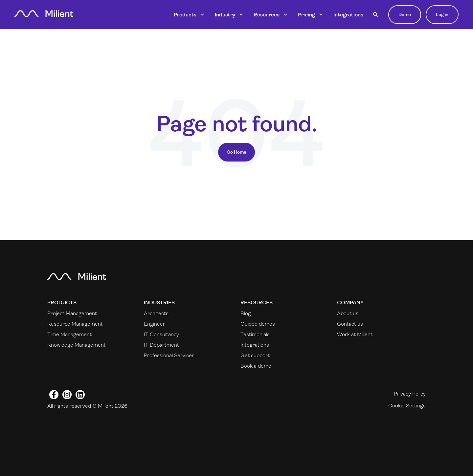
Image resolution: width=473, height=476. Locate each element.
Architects (156, 313)
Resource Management (75, 324)
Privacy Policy (410, 394)
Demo (405, 14)
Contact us (350, 324)
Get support (255, 355)
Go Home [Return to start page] (236, 152)
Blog (246, 313)
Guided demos (258, 324)
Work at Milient (355, 334)
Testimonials (255, 334)
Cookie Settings (407, 406)
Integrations (348, 15)
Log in (442, 14)
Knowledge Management (77, 345)
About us (348, 313)
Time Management (69, 334)
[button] (376, 15)
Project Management (72, 313)
